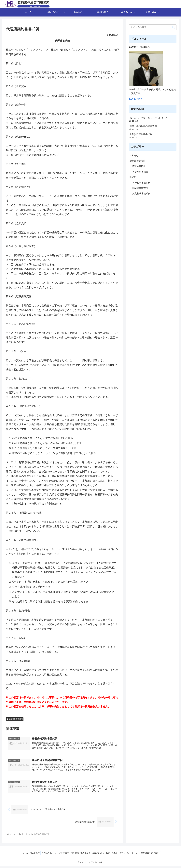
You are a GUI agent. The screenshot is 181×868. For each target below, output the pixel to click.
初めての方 (31, 855)
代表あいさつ (136, 99)
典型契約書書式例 (15, 719)
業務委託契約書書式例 (141, 134)
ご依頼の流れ (45, 855)
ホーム (20, 855)
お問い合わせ (115, 855)
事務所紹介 (86, 855)
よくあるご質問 (60, 855)
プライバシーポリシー (134, 855)
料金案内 (74, 855)
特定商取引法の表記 (155, 855)
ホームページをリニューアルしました (149, 118)
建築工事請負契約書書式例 (143, 126)
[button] (174, 27)
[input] (153, 27)
